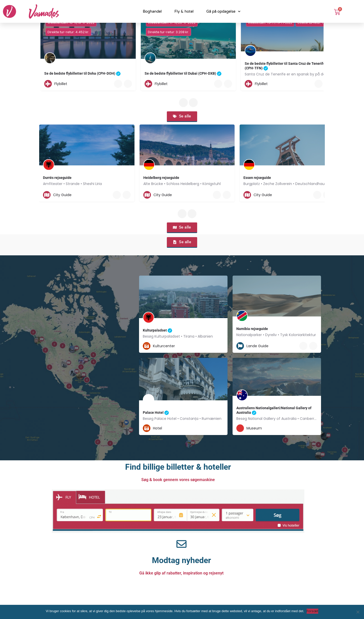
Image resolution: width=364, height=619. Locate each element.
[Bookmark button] (128, 84)
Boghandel (152, 11)
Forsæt (312, 611)
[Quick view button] (118, 84)
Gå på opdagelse (223, 12)
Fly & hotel (184, 11)
